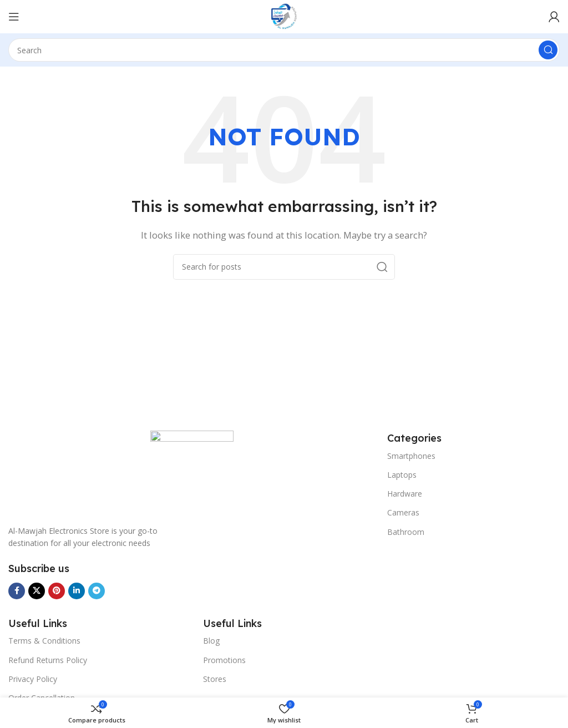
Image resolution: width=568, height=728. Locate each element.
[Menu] (14, 17)
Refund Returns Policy (48, 660)
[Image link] (192, 471)
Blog (211, 641)
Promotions (224, 660)
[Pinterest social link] (57, 591)
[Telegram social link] (97, 591)
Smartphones (411, 456)
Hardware (405, 494)
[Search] (284, 50)
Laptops (402, 475)
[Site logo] (284, 16)
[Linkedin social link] (77, 591)
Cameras (403, 512)
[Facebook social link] (17, 591)
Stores (215, 679)
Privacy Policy (33, 679)
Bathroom (406, 532)
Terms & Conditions (44, 641)
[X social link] (37, 591)
